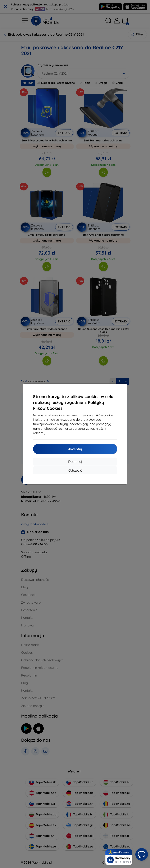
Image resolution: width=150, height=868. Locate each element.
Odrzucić (75, 470)
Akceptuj (75, 449)
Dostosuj (75, 462)
